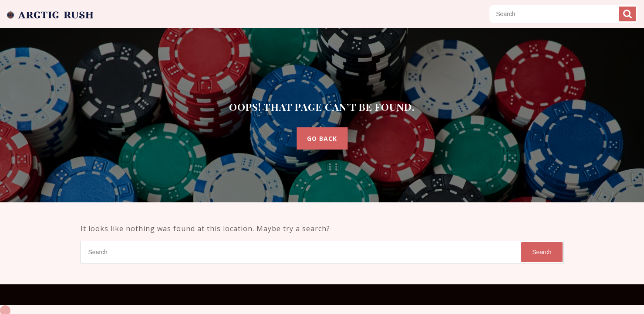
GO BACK (322, 138)
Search (627, 14)
